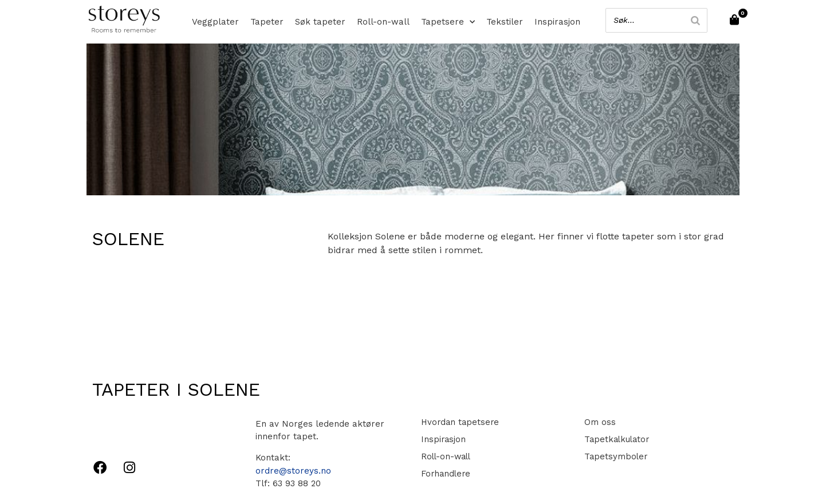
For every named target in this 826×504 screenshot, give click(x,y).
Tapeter (267, 22)
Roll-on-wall (383, 22)
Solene (128, 239)
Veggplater (215, 22)
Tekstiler (505, 22)
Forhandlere (445, 474)
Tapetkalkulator (616, 439)
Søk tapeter (320, 22)
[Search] (693, 20)
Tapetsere (448, 22)
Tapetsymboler (614, 456)
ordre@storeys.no (293, 471)
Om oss (598, 422)
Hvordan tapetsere (459, 422)
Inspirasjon (557, 22)
